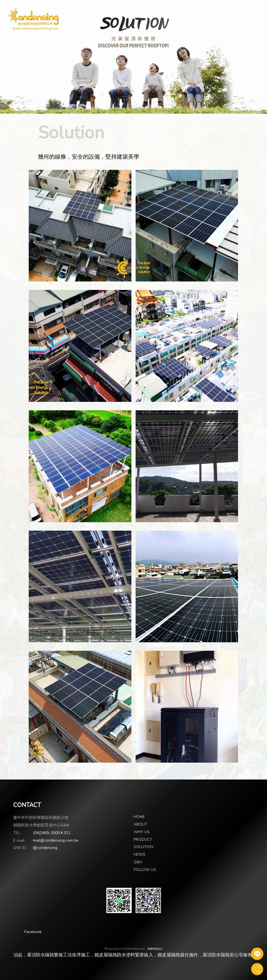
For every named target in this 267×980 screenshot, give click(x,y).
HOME (139, 817)
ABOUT (141, 824)
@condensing (45, 848)
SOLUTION (143, 847)
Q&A (138, 862)
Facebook (33, 932)
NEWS (140, 854)
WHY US (142, 832)
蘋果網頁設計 (155, 949)
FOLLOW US (145, 870)
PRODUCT (143, 840)
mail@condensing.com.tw (56, 840)
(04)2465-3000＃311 (52, 833)
